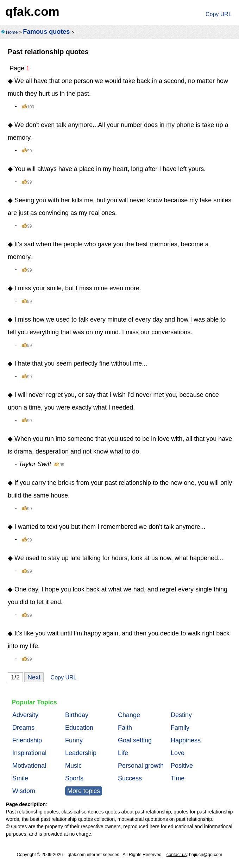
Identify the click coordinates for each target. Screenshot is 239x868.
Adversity (25, 715)
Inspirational (29, 753)
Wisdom (24, 791)
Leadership (81, 753)
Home (12, 32)
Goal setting (135, 740)
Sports (74, 778)
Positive (182, 766)
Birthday (77, 715)
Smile (20, 778)
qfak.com (32, 11)
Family (180, 728)
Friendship (27, 740)
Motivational (29, 766)
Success (130, 778)
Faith (125, 728)
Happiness (186, 740)
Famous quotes (46, 32)
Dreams (23, 728)
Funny (74, 740)
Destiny (181, 715)
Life (123, 753)
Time (178, 778)
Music (73, 766)
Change (129, 715)
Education (79, 728)
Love (178, 753)
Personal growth (141, 766)
